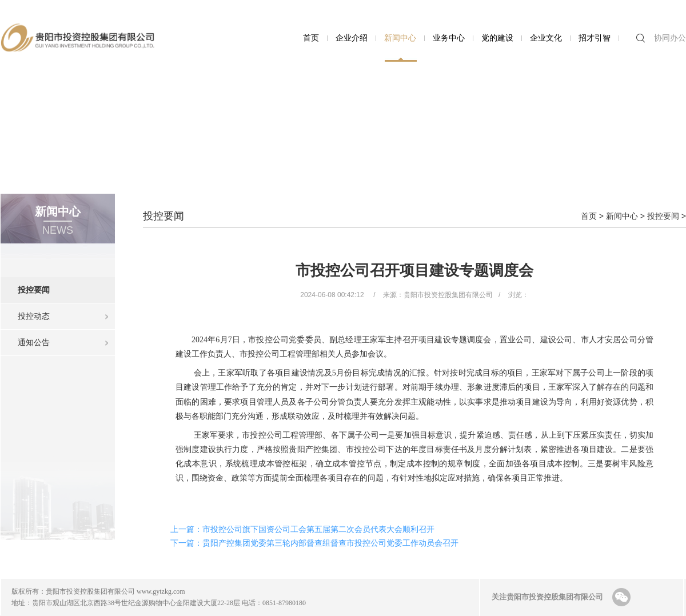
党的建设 (497, 38)
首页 (311, 38)
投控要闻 (66, 286)
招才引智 (595, 38)
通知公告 (34, 342)
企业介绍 (352, 38)
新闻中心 (400, 38)
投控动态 (34, 316)
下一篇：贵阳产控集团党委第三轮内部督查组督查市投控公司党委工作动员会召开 (314, 543)
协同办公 (670, 38)
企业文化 (546, 38)
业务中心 (449, 38)
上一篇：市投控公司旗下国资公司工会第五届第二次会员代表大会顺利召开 (302, 529)
